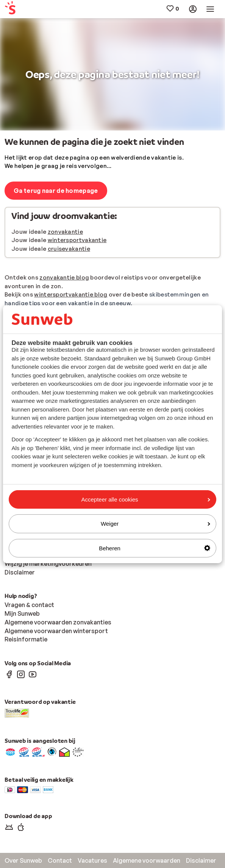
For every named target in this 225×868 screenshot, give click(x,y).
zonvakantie (65, 232)
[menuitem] (23, 9)
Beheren (155, 548)
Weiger (155, 524)
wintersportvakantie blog (71, 294)
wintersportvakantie (77, 240)
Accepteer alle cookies (146, 499)
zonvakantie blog (64, 277)
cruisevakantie (69, 249)
